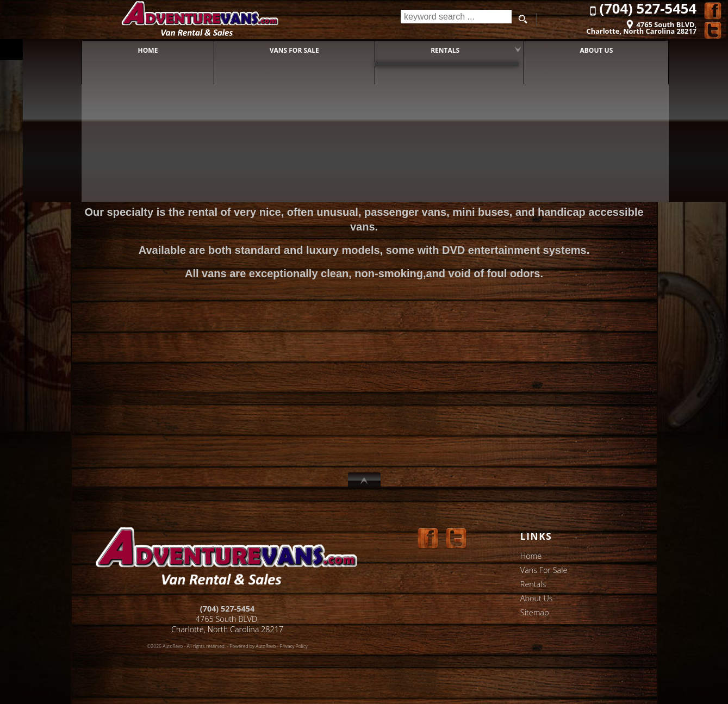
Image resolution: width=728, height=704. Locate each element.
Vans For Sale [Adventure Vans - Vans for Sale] (283, 49)
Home (531, 556)
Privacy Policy (294, 646)
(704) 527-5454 (227, 609)
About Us (537, 598)
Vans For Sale (544, 570)
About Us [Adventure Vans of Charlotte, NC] (585, 49)
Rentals (434, 49)
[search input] (455, 20)
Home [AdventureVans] (137, 49)
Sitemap (535, 612)
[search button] (522, 20)
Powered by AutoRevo (253, 646)
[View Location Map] (628, 24)
